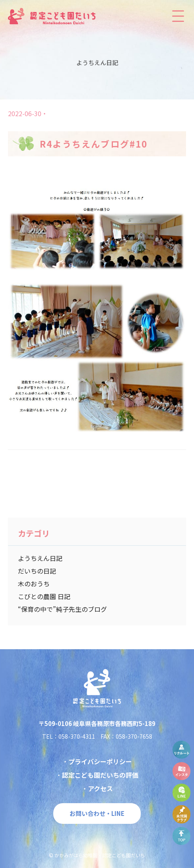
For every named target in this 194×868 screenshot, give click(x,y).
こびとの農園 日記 (44, 596)
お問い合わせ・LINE (97, 813)
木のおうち (34, 584)
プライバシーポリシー (100, 761)
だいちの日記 (37, 571)
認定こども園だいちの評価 (100, 775)
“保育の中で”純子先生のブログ (62, 609)
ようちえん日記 (40, 558)
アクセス (100, 788)
